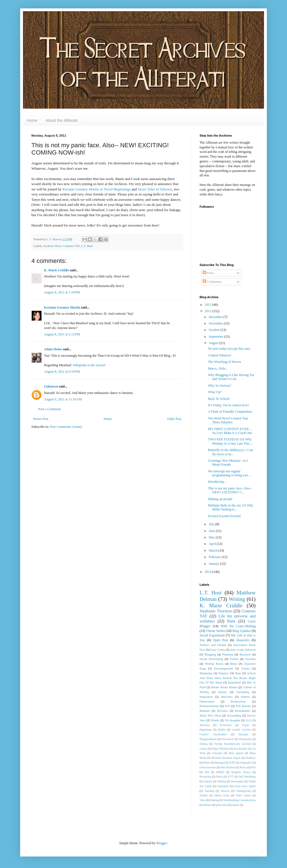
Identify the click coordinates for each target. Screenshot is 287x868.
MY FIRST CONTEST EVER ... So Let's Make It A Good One (230, 431)
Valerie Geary (222, 795)
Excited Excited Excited (224, 516)
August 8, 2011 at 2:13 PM (62, 334)
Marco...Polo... (218, 368)
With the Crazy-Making (238, 626)
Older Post (174, 419)
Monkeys (251, 758)
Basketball (234, 682)
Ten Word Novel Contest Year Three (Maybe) (228, 420)
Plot (254, 767)
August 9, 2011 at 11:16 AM (63, 399)
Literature (217, 753)
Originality (246, 763)
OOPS (232, 763)
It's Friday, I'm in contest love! (228, 405)
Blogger (162, 843)
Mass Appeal (236, 753)
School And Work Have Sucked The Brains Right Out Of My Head (228, 678)
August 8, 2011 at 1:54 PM (62, 292)
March (214, 550)
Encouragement (223, 668)
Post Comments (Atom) (66, 427)
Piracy (243, 767)
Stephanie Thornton (216, 611)
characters (243, 640)
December (216, 317)
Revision (223, 711)
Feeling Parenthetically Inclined (232, 744)
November (216, 323)
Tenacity (225, 791)
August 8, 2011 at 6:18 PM (62, 372)
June (212, 531)
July (212, 524)
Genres (246, 668)
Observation (207, 701)
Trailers (204, 795)
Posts (208, 273)
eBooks (208, 805)
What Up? (215, 392)
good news (222, 805)
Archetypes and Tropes (234, 725)
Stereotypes (237, 781)
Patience (224, 673)
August (214, 343)
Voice (203, 800)
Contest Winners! (220, 355)
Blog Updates (242, 631)
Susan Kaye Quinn (245, 786)
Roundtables (243, 711)
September (216, 337)
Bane (231, 621)
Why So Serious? (220, 386)
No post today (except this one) (229, 349)
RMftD (220, 772)
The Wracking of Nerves (224, 362)
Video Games (243, 795)
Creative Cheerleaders (213, 734)
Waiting (214, 800)
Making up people (220, 499)
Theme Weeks (216, 631)
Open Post (221, 640)
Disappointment (208, 739)
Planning (228, 654)
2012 (209, 305)
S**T (231, 777)
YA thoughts (232, 720)
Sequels (208, 781)
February (215, 557)
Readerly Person (241, 772)
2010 (209, 572)
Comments (212, 282)
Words (215, 720)
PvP (227, 706)
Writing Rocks (214, 664)
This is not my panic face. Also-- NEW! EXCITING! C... (230, 490)
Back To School (219, 399)
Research (245, 654)
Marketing (206, 673)
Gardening (243, 692)
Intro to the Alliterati (243, 650)
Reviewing (205, 777)
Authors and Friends (213, 645)
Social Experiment (212, 635)
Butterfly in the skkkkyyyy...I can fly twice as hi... (231, 452)
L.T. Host (87, 246)
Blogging (210, 654)
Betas (233, 664)
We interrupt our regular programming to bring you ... (230, 473)
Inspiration (206, 697)
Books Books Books (224, 687)
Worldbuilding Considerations (239, 800)
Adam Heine (53, 349)
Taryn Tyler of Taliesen (155, 189)
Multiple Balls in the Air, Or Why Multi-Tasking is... (231, 507)
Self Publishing (247, 777)
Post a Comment (49, 409)
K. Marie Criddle (56, 270)
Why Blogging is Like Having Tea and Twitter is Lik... (231, 377)
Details (223, 692)
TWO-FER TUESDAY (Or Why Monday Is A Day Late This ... (230, 441)
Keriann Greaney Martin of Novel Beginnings (97, 189)
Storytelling (234, 715)
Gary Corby (218, 650)
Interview (227, 697)
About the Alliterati (62, 120)
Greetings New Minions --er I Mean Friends (228, 463)
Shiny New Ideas (210, 715)
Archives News (52, 246)
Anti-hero (205, 725)
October (215, 330)
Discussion (228, 739)
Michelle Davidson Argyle (226, 758)
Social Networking (211, 659)
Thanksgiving (243, 791)
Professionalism (209, 706)
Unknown (51, 386)
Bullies (222, 730)
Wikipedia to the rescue (88, 365)
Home (32, 120)
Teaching (209, 791)
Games (203, 749)
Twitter (234, 659)
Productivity (238, 701)
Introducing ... (217, 482)
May (212, 537)
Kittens (245, 697)
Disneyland (245, 739)
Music (207, 763)
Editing (203, 744)
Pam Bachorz (228, 767)
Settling (221, 781)
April (213, 544)
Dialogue (243, 734)
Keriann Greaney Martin (62, 307)
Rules (219, 777)
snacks (236, 805)
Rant (238, 673)
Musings (219, 763)
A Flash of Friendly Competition (230, 412)
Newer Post (41, 419)
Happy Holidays (220, 749)
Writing (237, 599)
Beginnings (206, 730)
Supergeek (223, 786)
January (214, 564)
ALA (249, 720)
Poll (207, 772)
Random (205, 711)
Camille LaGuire (241, 730)
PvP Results (243, 706)
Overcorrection (208, 767)
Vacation (250, 659)
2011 (209, 311)
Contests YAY (72, 246)
